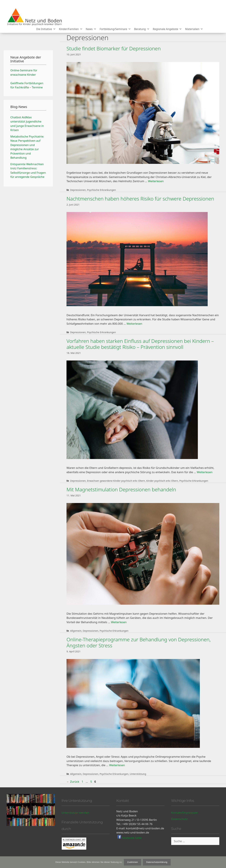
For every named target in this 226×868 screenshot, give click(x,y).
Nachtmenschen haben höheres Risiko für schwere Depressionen (140, 199)
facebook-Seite (131, 838)
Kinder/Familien (71, 29)
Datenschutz (179, 819)
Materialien (194, 29)
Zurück (73, 782)
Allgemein (76, 631)
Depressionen (78, 190)
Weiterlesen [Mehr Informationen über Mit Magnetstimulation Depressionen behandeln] (119, 622)
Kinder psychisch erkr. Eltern (162, 481)
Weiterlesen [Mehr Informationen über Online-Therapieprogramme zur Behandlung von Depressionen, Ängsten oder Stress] (117, 765)
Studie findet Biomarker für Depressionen (114, 48)
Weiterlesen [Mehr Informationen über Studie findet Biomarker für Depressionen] (156, 181)
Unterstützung (138, 774)
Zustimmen (132, 862)
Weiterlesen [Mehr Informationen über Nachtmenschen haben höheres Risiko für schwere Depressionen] (134, 324)
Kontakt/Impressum (184, 813)
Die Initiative (46, 29)
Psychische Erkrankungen (101, 190)
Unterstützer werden (75, 813)
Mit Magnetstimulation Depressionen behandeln (121, 489)
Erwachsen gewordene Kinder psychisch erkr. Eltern (116, 481)
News (91, 29)
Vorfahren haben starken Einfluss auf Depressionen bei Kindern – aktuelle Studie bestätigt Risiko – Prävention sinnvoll (140, 344)
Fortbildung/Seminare (115, 29)
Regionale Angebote (167, 29)
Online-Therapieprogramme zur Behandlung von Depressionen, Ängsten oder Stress (139, 642)
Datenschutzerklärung (157, 862)
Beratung (142, 29)
